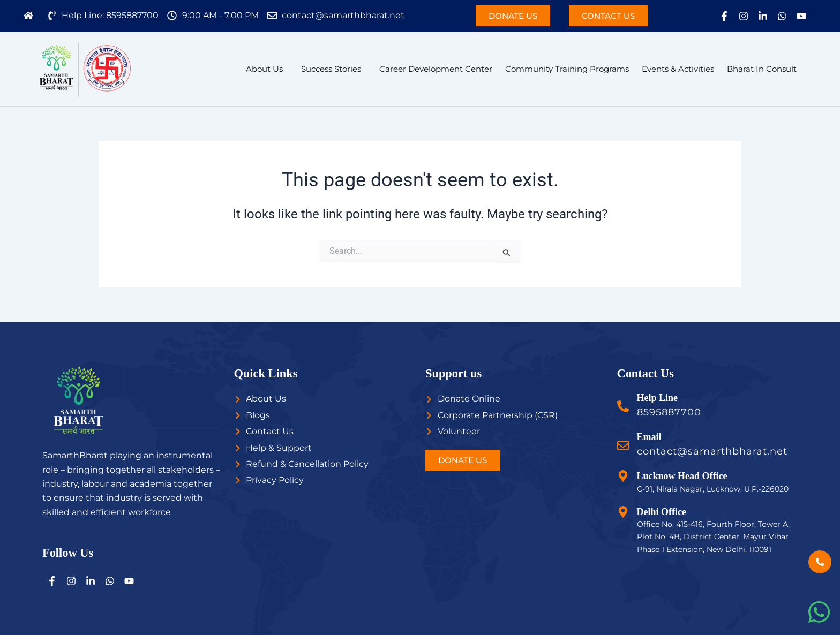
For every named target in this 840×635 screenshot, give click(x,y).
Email (649, 437)
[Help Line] (623, 406)
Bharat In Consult (762, 69)
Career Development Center (436, 69)
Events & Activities (678, 69)
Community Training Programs (567, 69)
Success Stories (331, 69)
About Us (264, 69)
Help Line (658, 398)
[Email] (623, 445)
